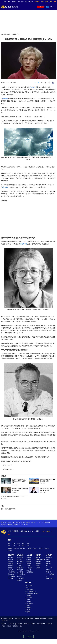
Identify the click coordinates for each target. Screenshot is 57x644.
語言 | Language (29, 2)
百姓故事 (28, 606)
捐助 (47, 2)
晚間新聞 (11, 564)
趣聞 (9, 34)
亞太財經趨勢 (12, 576)
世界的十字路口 (21, 574)
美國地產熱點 (30, 572)
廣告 (42, 2)
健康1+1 (38, 558)
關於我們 (11, 619)
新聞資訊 (16, 531)
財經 (23, 543)
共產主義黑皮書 (29, 604)
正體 (19, 2)
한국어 (26, 525)
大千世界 (48, 570)
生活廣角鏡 (49, 558)
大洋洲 (23, 522)
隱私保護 (24, 619)
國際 (9, 543)
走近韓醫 (38, 568)
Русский (15, 525)
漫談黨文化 (28, 608)
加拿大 (14, 522)
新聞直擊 (11, 566)
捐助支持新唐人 (47, 531)
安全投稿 (37, 619)
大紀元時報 (19, 624)
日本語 (21, 525)
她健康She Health (40, 560)
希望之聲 (33, 624)
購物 (55, 2)
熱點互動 (20, 560)
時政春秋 (20, 564)
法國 (32, 522)
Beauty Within (49, 568)
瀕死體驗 (5, 99)
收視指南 (17, 619)
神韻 (5, 2)
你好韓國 (48, 562)
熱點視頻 (16, 548)
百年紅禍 (28, 600)
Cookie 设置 (29, 637)
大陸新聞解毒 (21, 578)
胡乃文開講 (38, 562)
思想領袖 (20, 566)
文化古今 (29, 570)
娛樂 (28, 543)
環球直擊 (11, 560)
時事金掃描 (20, 562)
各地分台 (14, 2)
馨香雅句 (29, 564)
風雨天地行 (28, 602)
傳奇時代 (28, 587)
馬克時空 (20, 576)
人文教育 (29, 555)
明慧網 (50, 624)
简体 (22, 2)
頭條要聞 (10, 548)
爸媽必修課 (29, 568)
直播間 (37, 531)
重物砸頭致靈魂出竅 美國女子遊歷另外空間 (13, 496)
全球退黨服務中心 (42, 624)
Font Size (49, 83)
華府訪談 (11, 570)
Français (9, 525)
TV (48, 7)
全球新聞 (11, 558)
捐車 (51, 2)
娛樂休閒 (49, 555)
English (3, 525)
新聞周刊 (11, 568)
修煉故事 (28, 610)
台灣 (19, 545)
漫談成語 (29, 566)
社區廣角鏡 (11, 574)
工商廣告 (28, 612)
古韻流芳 (29, 562)
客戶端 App (5, 621)
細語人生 (20, 580)
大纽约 (9, 522)
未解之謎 (29, 558)
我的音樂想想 (49, 578)
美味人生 (48, 566)
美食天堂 (48, 564)
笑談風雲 (29, 560)
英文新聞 (37, 2)
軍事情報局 (20, 570)
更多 (21, 626)
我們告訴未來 (29, 585)
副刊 (6, 34)
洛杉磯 (18, 522)
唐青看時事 (20, 572)
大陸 (14, 545)
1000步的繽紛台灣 (50, 575)
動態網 (3, 626)
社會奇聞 (14, 34)
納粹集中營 (33, 87)
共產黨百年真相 (29, 589)
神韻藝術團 (11, 624)
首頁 (2, 34)
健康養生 (39, 555)
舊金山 (36, 522)
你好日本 (48, 560)
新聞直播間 (41, 7)
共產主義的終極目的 (31, 591)
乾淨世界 (26, 624)
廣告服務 (44, 619)
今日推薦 (29, 548)
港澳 (19, 543)
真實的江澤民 (29, 598)
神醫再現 (38, 566)
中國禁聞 (11, 562)
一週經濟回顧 (12, 572)
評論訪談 (20, 555)
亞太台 (41, 522)
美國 (9, 545)
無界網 (9, 626)
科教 (23, 545)
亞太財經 (11, 578)
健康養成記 (38, 564)
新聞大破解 (20, 568)
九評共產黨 (28, 595)
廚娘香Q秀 (49, 572)
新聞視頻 (11, 555)
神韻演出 (46, 548)
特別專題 (28, 583)
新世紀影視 (15, 626)
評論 (14, 543)
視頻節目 (24, 531)
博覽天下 (35, 548)
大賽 (9, 2)
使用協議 (31, 619)
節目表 (31, 531)
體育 (28, 545)
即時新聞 (23, 548)
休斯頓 (28, 522)
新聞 (9, 540)
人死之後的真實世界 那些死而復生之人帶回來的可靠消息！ (19, 481)
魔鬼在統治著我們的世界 (32, 593)
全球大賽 (10, 550)
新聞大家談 (20, 558)
